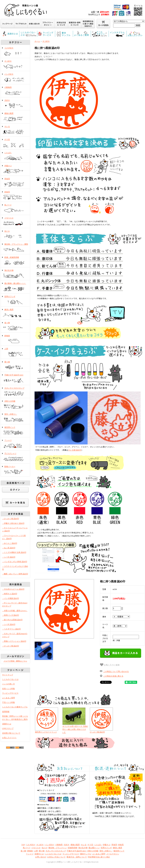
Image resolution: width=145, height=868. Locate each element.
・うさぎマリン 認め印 (11, 629)
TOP (23, 845)
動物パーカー (15, 470)
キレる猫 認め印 (75, 450)
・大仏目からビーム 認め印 (13, 589)
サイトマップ (8, 675)
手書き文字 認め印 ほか (15, 379)
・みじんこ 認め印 (10, 543)
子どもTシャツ (15, 457)
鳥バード (15, 209)
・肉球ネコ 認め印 (10, 594)
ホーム (37, 41)
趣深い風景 (15, 313)
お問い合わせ (41, 857)
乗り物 (15, 366)
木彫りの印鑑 (15, 405)
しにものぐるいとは (10, 679)
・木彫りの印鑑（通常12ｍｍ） (15, 611)
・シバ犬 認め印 (9, 557)
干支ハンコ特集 (8, 702)
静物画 (15, 339)
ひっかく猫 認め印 (97, 732)
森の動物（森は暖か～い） (15, 287)
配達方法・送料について (77, 857)
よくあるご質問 (8, 698)
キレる (15, 130)
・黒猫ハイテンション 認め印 (14, 641)
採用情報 (6, 712)
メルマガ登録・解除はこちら (15, 661)
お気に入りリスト (9, 738)
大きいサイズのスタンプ (15, 392)
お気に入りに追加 (110, 665)
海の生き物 (15, 274)
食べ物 (15, 326)
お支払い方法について (56, 857)
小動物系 (15, 91)
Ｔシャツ (15, 444)
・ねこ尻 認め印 (9, 548)
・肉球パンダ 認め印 (11, 615)
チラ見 (15, 143)
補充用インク (15, 431)
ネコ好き (15, 65)
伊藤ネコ (15, 169)
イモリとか (15, 222)
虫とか (15, 235)
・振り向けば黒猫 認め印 (12, 620)
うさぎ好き (15, 52)
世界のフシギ (15, 300)
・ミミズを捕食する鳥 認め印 (14, 552)
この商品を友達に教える (113, 676)
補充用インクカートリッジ (46, 732)
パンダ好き (15, 78)
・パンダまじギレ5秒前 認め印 (15, 562)
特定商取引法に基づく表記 (99, 857)
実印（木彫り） (15, 418)
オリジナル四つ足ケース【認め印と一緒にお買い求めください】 (75, 729)
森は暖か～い (94, 848)
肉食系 (15, 196)
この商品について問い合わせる (116, 672)
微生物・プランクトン (58, 848)
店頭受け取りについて (11, 733)
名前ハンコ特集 (8, 689)
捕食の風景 (15, 117)
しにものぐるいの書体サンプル (15, 707)
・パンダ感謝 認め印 (11, 598)
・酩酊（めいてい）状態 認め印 (15, 574)
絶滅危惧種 (73, 848)
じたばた (15, 156)
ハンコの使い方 (8, 684)
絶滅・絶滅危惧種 (15, 261)
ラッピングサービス (10, 693)
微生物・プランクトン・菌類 (15, 248)
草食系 (15, 182)
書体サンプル (86, 854)
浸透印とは (7, 724)
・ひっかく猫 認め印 (11, 519)
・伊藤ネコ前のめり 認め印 (13, 523)
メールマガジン (113, 854)
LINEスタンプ (8, 728)
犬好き (15, 104)
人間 (15, 352)
